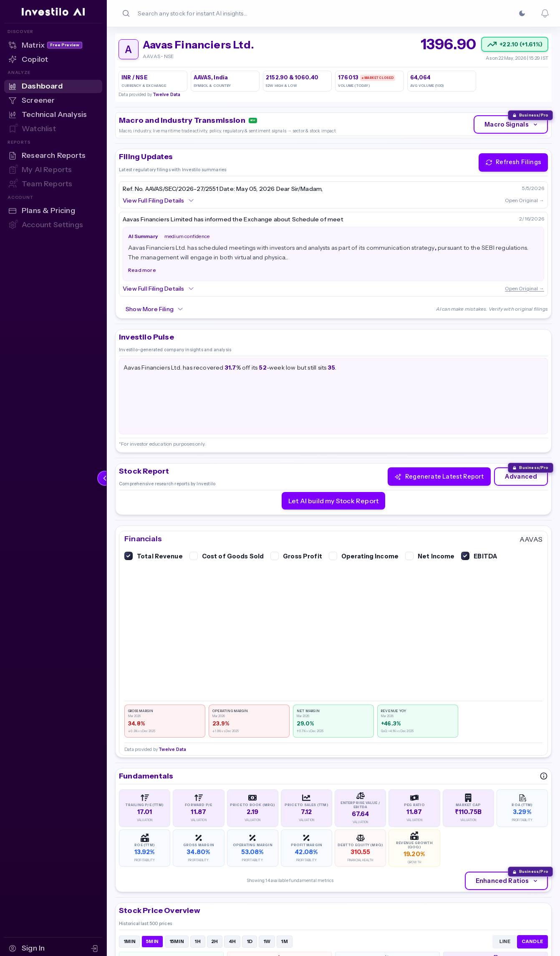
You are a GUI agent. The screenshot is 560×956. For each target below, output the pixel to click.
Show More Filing (155, 309)
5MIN (152, 941)
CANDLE (533, 941)
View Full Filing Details (159, 200)
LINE (505, 941)
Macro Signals (512, 124)
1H (198, 941)
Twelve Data (166, 95)
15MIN (177, 941)
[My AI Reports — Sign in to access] (53, 170)
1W (267, 941)
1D (250, 941)
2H (215, 941)
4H (232, 941)
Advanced (521, 477)
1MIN (130, 941)
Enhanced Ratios (507, 881)
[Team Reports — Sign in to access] (53, 184)
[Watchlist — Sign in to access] (53, 129)
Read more (142, 270)
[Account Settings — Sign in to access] (53, 225)
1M (284, 941)
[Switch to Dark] (522, 13)
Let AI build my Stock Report (333, 501)
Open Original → (525, 200)
